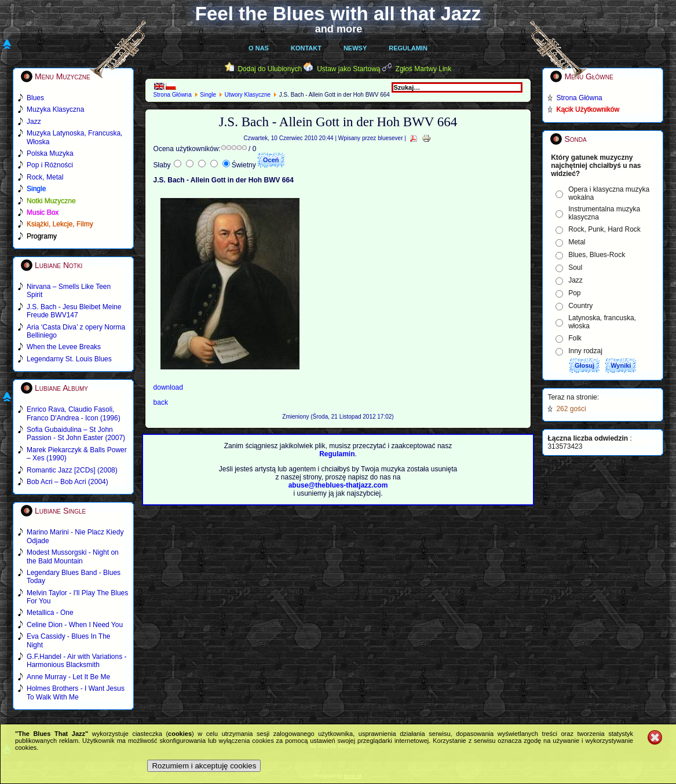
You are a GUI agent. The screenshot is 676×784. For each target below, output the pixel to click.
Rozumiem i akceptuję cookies (204, 766)
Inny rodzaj (585, 351)
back (161, 402)
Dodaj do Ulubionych (270, 69)
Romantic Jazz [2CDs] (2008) (72, 470)
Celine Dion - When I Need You (75, 625)
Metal (577, 242)
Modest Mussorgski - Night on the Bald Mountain (73, 556)
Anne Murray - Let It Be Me (68, 677)
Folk (575, 338)
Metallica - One (50, 613)
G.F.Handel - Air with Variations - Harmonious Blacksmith (77, 661)
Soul (575, 268)
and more (339, 29)
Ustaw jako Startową (348, 69)
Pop (574, 293)
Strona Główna (173, 95)
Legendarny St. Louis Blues (69, 359)
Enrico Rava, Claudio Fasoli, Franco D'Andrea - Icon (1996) (74, 413)
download (168, 387)
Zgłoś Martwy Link (424, 69)
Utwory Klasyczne (248, 95)
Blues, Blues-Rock (597, 255)
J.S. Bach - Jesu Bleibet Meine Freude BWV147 (74, 311)
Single (208, 95)
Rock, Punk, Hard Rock (604, 229)
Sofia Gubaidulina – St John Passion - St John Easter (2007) (76, 434)
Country (580, 306)
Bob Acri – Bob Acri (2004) (67, 482)
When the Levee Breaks (64, 347)
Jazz (575, 280)
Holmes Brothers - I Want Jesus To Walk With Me (76, 693)
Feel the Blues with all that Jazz (338, 14)
